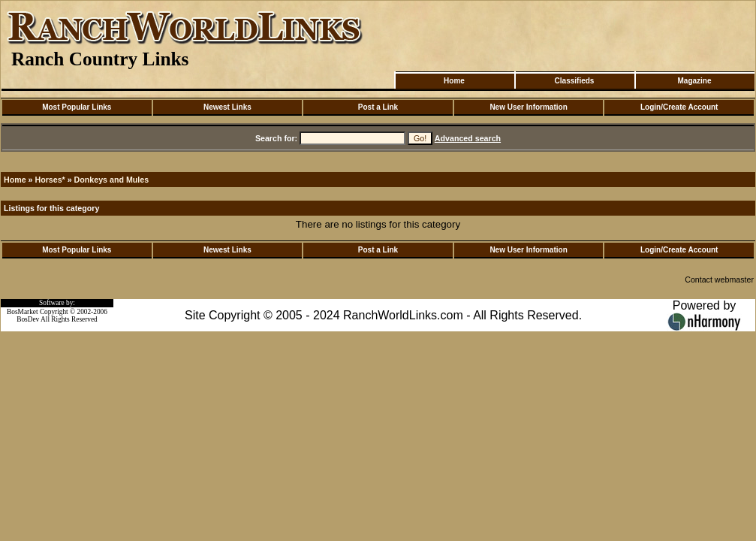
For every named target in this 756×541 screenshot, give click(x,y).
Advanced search (468, 138)
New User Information (528, 107)
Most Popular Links (77, 107)
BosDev (28, 319)
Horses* (50, 180)
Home (454, 81)
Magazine (694, 81)
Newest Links (227, 107)
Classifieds (575, 81)
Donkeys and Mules (112, 180)
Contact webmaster (719, 280)
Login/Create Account (679, 107)
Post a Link (378, 107)
